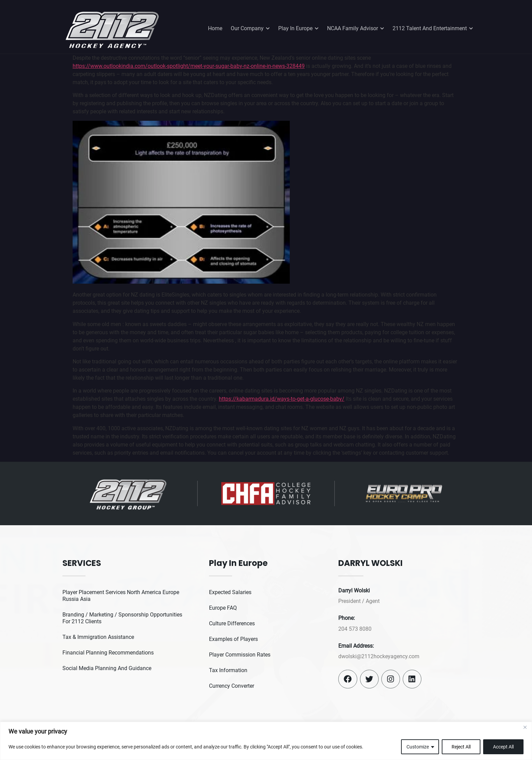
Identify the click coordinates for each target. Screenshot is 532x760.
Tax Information (228, 670)
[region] (266, 741)
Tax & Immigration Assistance (98, 637)
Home (215, 28)
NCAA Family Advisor (356, 28)
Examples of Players (233, 639)
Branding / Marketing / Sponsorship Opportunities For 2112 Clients (122, 618)
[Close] (525, 727)
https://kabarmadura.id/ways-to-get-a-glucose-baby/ (282, 399)
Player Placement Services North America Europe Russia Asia (121, 596)
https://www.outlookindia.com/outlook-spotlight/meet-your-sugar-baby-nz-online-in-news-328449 (189, 66)
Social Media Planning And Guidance (107, 668)
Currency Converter (232, 686)
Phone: (347, 618)
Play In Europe (298, 28)
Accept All (503, 747)
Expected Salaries (230, 592)
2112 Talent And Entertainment (433, 28)
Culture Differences (232, 623)
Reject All (461, 747)
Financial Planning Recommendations (108, 653)
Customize (418, 747)
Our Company (250, 28)
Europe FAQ (223, 608)
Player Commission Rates (240, 655)
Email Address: (356, 646)
